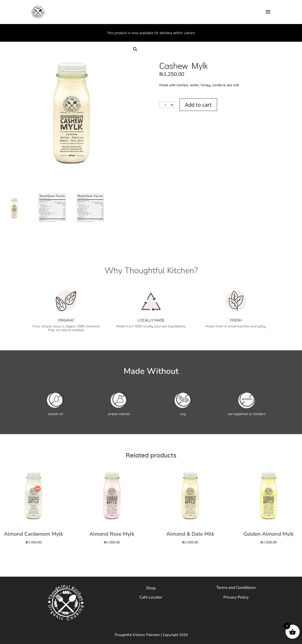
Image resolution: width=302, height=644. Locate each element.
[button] (135, 49)
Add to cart (198, 105)
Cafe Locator (151, 597)
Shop (151, 588)
